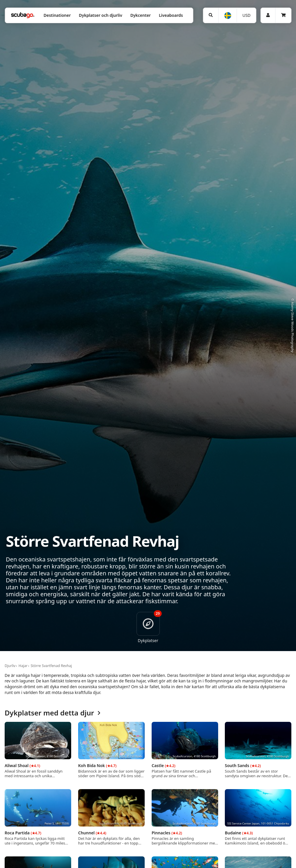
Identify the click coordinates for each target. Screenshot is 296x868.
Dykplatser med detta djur (53, 713)
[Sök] (211, 15)
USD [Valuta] (246, 15)
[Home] (23, 15)
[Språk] (227, 16)
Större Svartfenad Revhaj (51, 666)
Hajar (23, 666)
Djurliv (10, 666)
